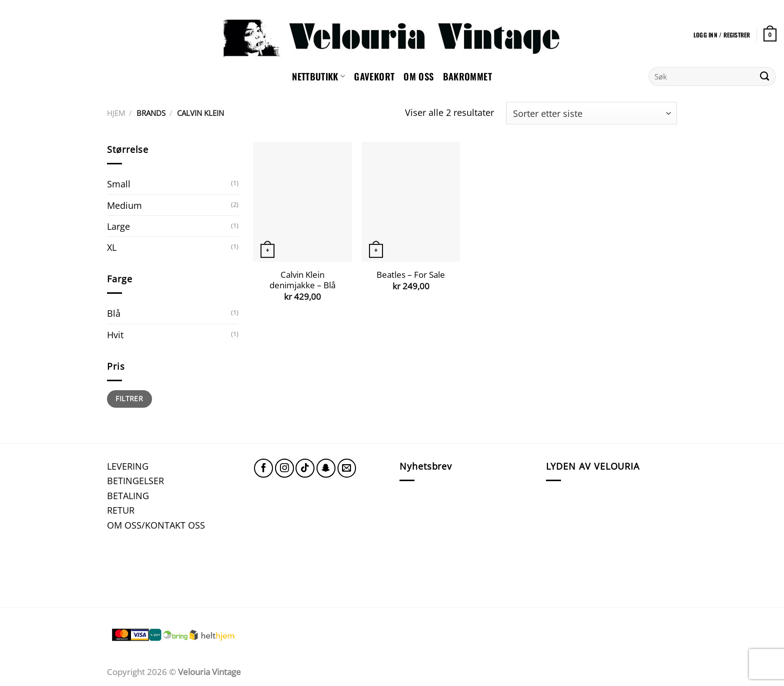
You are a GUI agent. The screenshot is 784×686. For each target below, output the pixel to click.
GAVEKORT (374, 76)
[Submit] (765, 76)
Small (119, 184)
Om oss (418, 76)
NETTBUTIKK (318, 76)
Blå (114, 313)
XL (112, 247)
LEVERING (128, 466)
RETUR (121, 510)
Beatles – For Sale (411, 275)
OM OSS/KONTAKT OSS (156, 525)
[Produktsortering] (591, 113)
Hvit (115, 335)
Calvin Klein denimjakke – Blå (302, 280)
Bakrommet (467, 76)
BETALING (128, 495)
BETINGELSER (135, 480)
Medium (124, 205)
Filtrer (129, 398)
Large (118, 226)
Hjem (116, 113)
